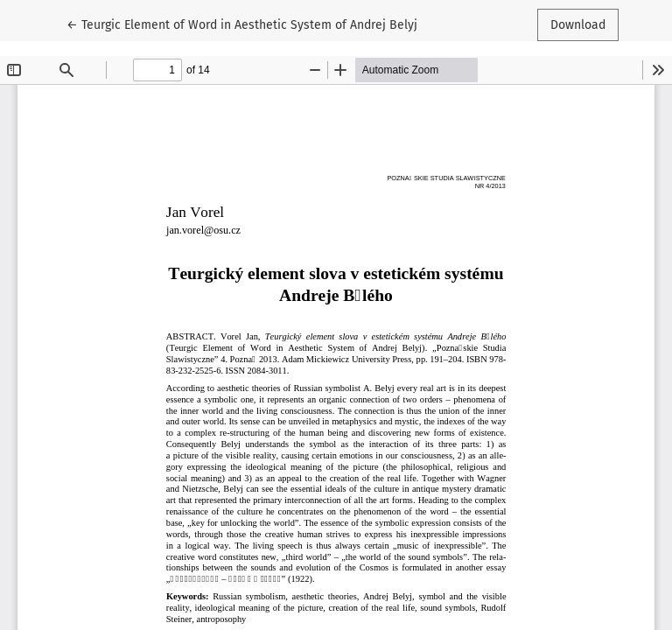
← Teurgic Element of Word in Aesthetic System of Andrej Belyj (242, 24)
